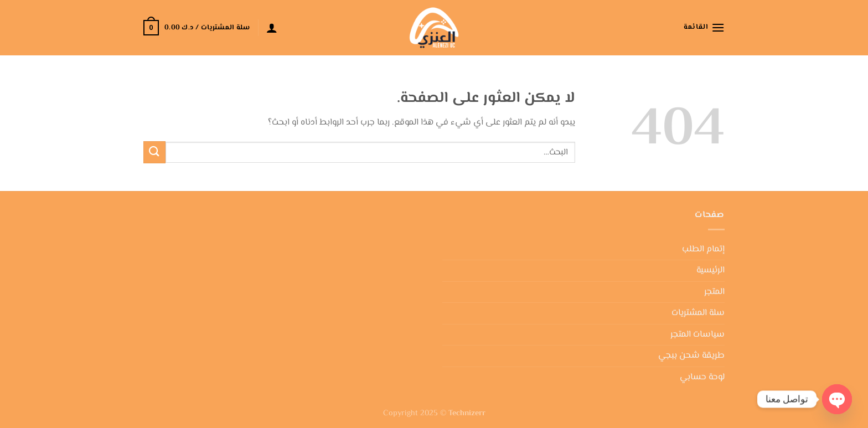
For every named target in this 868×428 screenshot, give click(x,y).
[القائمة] (704, 27)
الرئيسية (711, 270)
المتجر (714, 292)
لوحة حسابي (702, 377)
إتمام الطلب (703, 249)
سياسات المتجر (697, 335)
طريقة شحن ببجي (691, 356)
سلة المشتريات (698, 313)
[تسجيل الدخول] (272, 28)
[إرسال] (154, 152)
